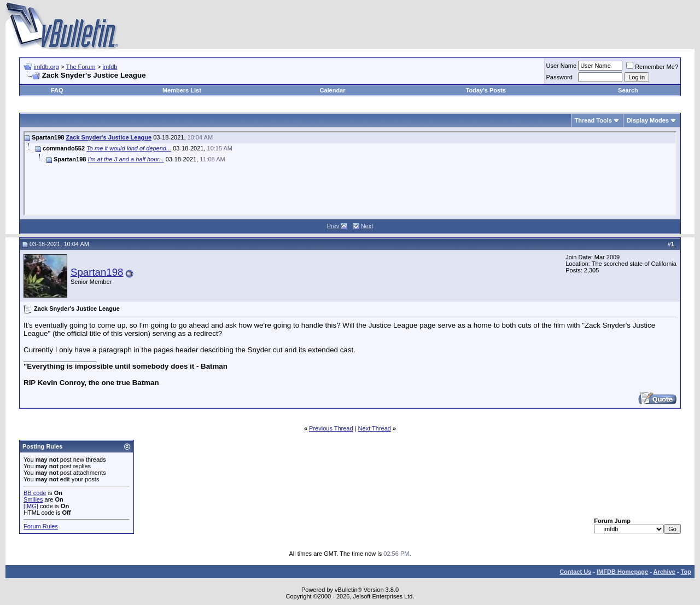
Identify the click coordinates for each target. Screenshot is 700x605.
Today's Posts (486, 90)
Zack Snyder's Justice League (109, 137)
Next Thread (375, 428)
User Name (562, 66)
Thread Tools (593, 120)
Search (628, 90)
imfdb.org (46, 67)
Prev (333, 226)
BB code (35, 493)
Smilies (33, 499)
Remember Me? (652, 67)
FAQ (57, 90)
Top (686, 572)
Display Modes (648, 120)
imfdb (110, 67)
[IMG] (31, 506)
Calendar (332, 90)
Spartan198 (97, 272)
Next (367, 226)
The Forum (81, 67)
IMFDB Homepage (622, 572)
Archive (664, 572)
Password (559, 77)
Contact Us (575, 572)
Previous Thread (331, 428)
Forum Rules (41, 526)
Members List (182, 90)
